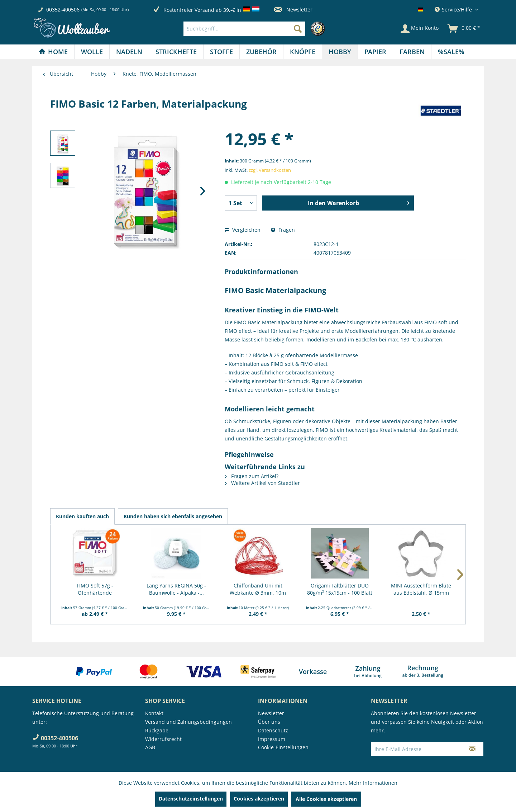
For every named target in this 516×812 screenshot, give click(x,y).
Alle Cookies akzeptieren (326, 799)
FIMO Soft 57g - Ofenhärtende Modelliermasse (95, 589)
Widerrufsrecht (163, 739)
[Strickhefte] (176, 52)
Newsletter (293, 10)
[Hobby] (340, 52)
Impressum (272, 739)
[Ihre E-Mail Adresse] (416, 749)
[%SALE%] (451, 52)
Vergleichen (243, 230)
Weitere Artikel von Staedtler (262, 483)
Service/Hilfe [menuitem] (454, 10)
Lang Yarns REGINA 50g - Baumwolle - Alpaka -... (176, 589)
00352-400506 (63, 10)
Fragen (283, 230)
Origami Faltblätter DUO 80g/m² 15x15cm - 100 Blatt (340, 589)
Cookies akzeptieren (259, 799)
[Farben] (412, 52)
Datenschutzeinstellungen (191, 799)
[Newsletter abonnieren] (472, 749)
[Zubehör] (261, 52)
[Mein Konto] (420, 29)
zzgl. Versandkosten (270, 170)
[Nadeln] (129, 52)
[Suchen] (298, 29)
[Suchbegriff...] (244, 29)
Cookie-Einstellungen (283, 747)
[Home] (53, 52)
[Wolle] (92, 52)
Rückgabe (157, 730)
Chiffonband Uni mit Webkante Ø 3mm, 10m (258, 589)
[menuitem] (256, 29)
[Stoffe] (221, 52)
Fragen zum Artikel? (252, 476)
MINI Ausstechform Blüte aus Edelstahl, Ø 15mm (421, 589)
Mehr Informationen (373, 783)
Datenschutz (273, 730)
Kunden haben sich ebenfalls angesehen (173, 516)
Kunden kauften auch (82, 516)
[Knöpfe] (303, 52)
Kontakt (154, 713)
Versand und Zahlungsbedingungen (188, 722)
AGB (150, 747)
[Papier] (375, 52)
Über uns (269, 722)
